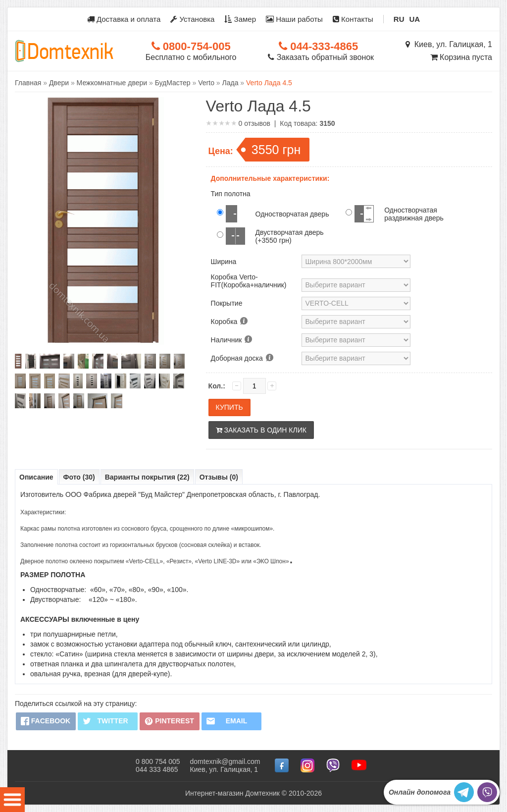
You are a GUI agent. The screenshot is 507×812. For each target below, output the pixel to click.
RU (399, 19)
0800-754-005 (191, 46)
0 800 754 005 (158, 761)
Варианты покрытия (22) (147, 477)
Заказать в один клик (261, 430)
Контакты (353, 19)
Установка (192, 19)
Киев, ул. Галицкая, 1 (449, 44)
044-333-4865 (318, 46)
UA (415, 19)
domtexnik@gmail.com (225, 761)
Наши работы (294, 19)
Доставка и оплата (124, 19)
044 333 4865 (157, 769)
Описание (36, 477)
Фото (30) (79, 477)
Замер (240, 19)
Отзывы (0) (219, 477)
